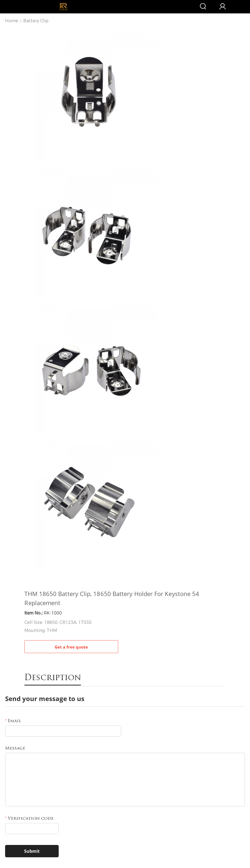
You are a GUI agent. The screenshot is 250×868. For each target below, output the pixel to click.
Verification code (29, 819)
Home (12, 21)
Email (13, 721)
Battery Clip (36, 21)
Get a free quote (71, 647)
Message (15, 748)
